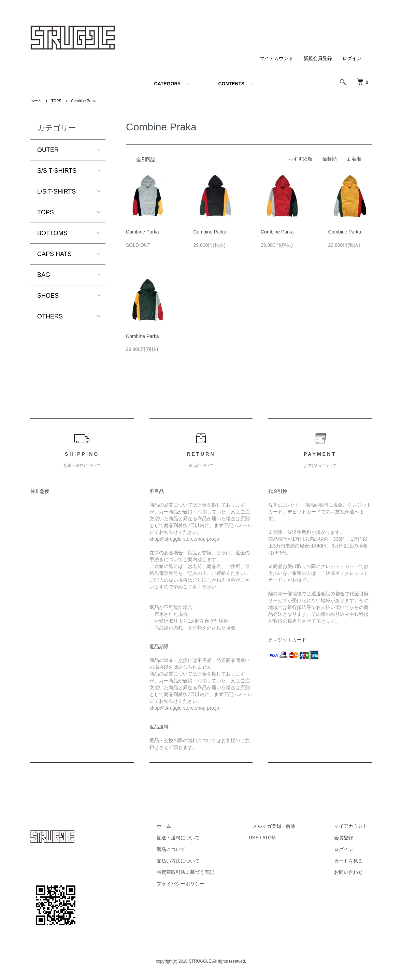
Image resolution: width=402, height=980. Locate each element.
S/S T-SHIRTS (57, 171)
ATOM (285, 838)
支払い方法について (198, 861)
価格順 (330, 159)
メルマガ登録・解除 (286, 826)
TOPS (58, 101)
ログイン (352, 58)
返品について (191, 849)
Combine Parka (142, 232)
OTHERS (50, 316)
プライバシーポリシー (200, 884)
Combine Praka (87, 101)
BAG (44, 275)
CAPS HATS (54, 254)
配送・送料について (198, 838)
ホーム (37, 101)
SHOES (48, 296)
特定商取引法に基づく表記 (205, 872)
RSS (269, 838)
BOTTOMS (52, 233)
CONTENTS (231, 84)
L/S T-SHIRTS (56, 191)
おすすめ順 (300, 159)
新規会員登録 (318, 58)
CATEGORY (168, 84)
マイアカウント (276, 58)
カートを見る (353, 861)
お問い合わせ (353, 872)
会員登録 (348, 838)
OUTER (48, 150)
